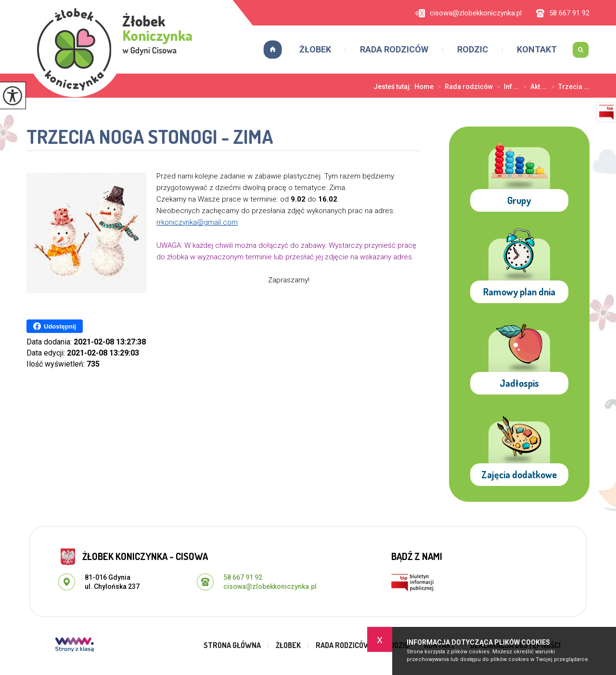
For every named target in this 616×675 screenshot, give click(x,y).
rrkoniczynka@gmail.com (197, 222)
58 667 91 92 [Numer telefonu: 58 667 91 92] (243, 577)
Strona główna (269, 50)
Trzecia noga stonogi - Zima (150, 137)
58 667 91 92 (563, 13)
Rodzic (473, 49)
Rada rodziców (394, 49)
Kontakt (537, 49)
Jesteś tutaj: (394, 87)
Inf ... (506, 87)
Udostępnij (55, 326)
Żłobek (315, 49)
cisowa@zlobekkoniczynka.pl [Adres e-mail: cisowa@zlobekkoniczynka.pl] (270, 586)
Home (424, 87)
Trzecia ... (568, 87)
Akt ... (533, 87)
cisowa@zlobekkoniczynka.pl (468, 13)
